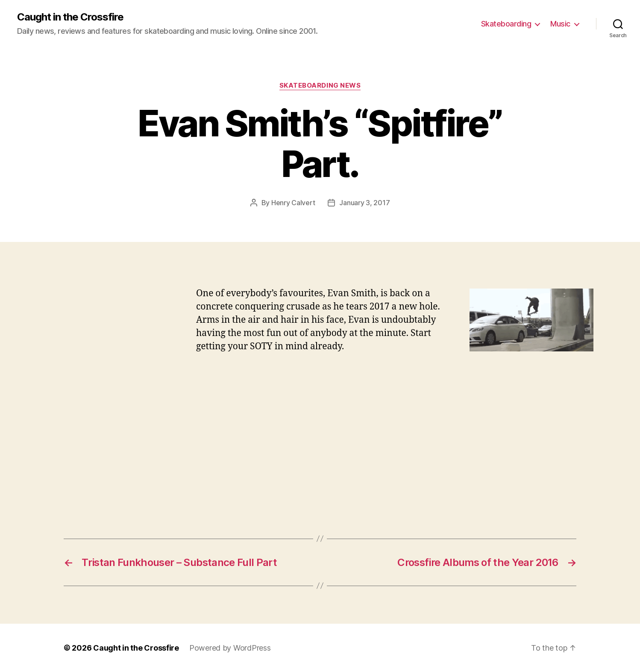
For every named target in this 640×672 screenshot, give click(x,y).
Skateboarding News (320, 85)
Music (560, 24)
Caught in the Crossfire (70, 17)
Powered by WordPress (230, 648)
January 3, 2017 (364, 203)
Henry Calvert (293, 203)
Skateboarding (506, 24)
